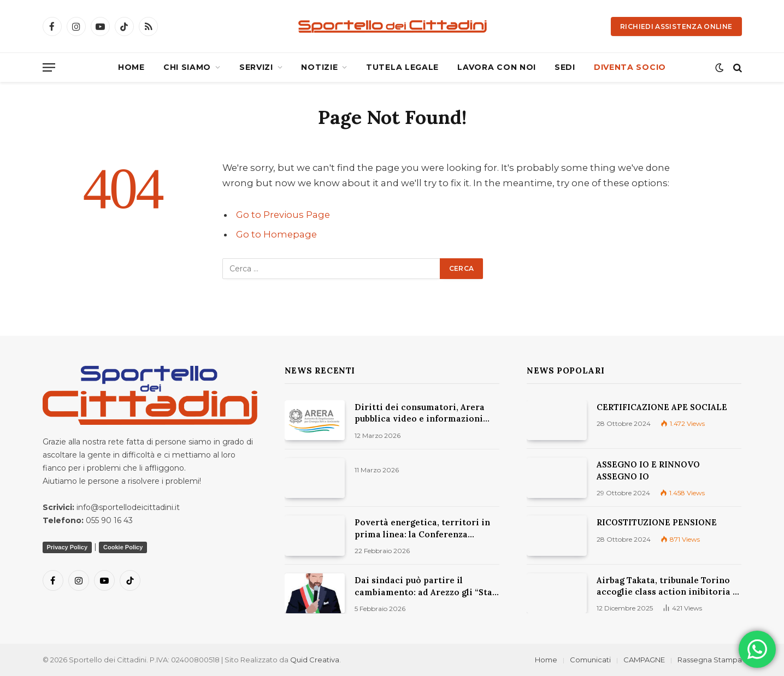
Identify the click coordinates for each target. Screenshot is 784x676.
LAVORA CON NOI (497, 67)
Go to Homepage (276, 234)
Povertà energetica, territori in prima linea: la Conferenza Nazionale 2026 (422, 529)
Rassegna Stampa (710, 660)
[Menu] (49, 67)
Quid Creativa (315, 660)
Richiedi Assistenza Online (676, 26)
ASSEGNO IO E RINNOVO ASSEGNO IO (648, 470)
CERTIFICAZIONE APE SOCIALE (662, 407)
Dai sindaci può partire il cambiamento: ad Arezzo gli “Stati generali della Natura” (427, 586)
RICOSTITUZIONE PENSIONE (657, 522)
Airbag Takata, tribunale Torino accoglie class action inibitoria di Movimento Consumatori (669, 586)
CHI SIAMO (187, 67)
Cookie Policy (123, 547)
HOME (131, 67)
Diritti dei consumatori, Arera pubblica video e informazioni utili (420, 413)
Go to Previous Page (283, 215)
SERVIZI (256, 67)
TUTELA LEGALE (402, 67)
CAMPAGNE (644, 660)
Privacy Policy (67, 547)
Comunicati (590, 660)
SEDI (565, 67)
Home (546, 660)
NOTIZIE (319, 67)
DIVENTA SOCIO (630, 67)
